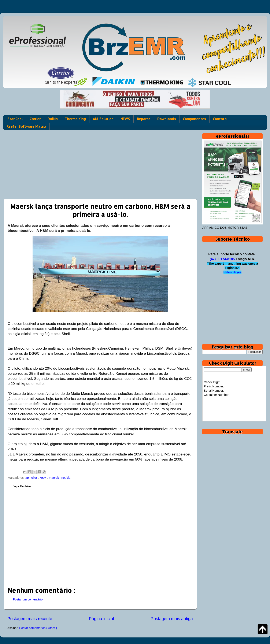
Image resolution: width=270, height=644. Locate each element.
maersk (54, 478)
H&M (43, 478)
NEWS (125, 119)
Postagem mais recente (30, 619)
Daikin (53, 119)
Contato (220, 119)
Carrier (35, 119)
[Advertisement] (100, 163)
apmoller (32, 478)
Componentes (194, 119)
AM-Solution (103, 119)
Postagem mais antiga (172, 619)
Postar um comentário (28, 599)
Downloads (167, 119)
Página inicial (101, 619)
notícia (66, 478)
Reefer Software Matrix (26, 126)
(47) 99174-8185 (222, 259)
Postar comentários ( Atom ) (38, 628)
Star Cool (15, 119)
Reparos (144, 119)
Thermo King (75, 119)
